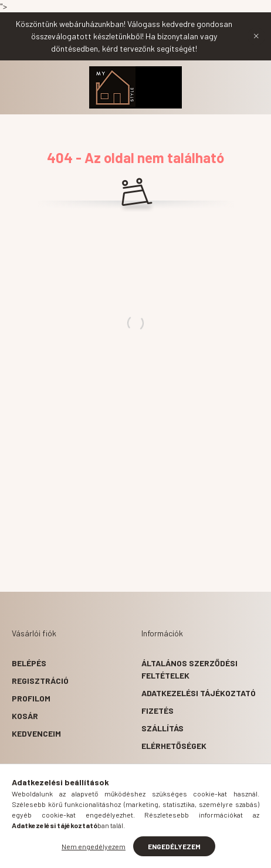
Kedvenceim (36, 733)
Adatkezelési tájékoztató (199, 693)
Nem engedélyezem (94, 846)
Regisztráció (40, 681)
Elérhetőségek (174, 746)
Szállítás (162, 728)
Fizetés (157, 711)
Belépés (29, 663)
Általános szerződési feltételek (189, 669)
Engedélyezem (174, 846)
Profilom (31, 698)
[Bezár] (256, 36)
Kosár (25, 716)
